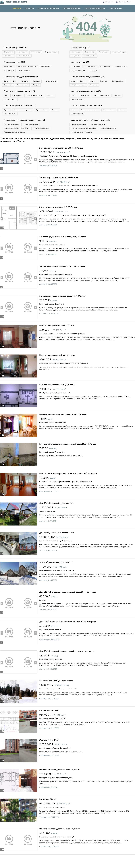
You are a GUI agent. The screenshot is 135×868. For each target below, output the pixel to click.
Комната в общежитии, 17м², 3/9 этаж (57, 396)
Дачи (17, 83)
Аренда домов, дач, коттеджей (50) (90, 83)
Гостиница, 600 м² (48, 811)
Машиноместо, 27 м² (49, 752)
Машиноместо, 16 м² (49, 722)
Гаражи (7, 119)
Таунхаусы (43, 83)
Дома (7, 83)
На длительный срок (79, 57)
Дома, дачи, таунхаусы (49, 8)
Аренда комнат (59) (82, 63)
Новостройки (29, 57)
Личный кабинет (124, 2)
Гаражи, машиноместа (95, 8)
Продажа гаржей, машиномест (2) (22, 114)
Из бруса (8, 92)
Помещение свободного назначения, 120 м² (60, 840)
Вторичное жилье (11, 57)
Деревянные (28, 88)
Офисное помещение (12, 135)
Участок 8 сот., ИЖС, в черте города (56, 692)
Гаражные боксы (47, 119)
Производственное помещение (16, 143)
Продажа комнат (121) (16, 63)
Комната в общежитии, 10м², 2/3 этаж (57, 337)
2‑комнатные (25, 52)
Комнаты (30, 8)
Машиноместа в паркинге (26, 119)
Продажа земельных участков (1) (21, 99)
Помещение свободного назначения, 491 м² (60, 781)
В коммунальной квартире (30, 68)
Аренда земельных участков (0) (88, 99)
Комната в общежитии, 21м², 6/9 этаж (57, 367)
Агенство (58, 103)
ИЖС (7, 103)
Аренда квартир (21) (82, 48)
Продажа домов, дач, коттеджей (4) (23, 79)
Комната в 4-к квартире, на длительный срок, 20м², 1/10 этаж (68, 485)
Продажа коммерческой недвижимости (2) (27, 130)
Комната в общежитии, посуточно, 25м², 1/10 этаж (63, 426)
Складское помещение (46, 139)
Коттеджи (29, 83)
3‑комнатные (41, 52)
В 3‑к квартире (10, 72)
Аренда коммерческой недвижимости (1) (93, 130)
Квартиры (17, 8)
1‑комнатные (9, 52)
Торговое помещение (35, 135)
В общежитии (10, 68)
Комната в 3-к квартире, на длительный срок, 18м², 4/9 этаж (68, 456)
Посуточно (97, 57)
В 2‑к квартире (52, 68)
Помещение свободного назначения (18, 139)
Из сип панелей (45, 88)
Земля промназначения (40, 103)
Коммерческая (116, 8)
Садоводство (20, 103)
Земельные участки (72, 8)
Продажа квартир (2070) (17, 48)
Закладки (108, 2)
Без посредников (47, 57)
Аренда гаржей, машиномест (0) (88, 114)
